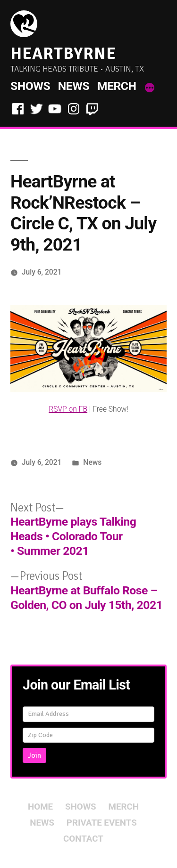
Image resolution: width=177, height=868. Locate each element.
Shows (30, 86)
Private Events (102, 823)
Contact (83, 839)
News (74, 86)
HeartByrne (63, 53)
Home (40, 807)
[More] (150, 88)
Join (34, 755)
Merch (117, 86)
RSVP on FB (68, 409)
